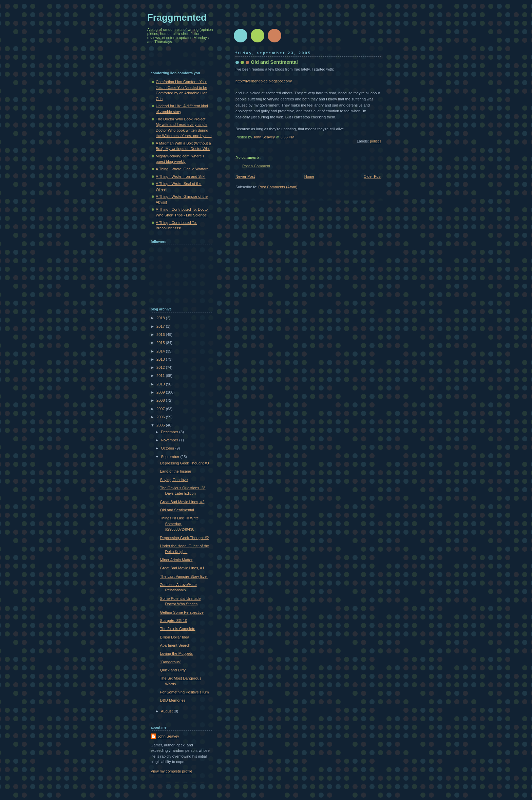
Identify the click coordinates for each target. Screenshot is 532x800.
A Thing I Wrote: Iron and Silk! (180, 176)
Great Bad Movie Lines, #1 (182, 568)
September (170, 457)
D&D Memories (173, 700)
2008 (161, 400)
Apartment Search (175, 645)
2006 (161, 417)
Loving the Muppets (176, 653)
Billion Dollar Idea (175, 637)
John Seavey (168, 736)
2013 (161, 359)
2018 (161, 318)
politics (376, 141)
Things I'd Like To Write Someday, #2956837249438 (179, 524)
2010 (161, 384)
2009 (161, 392)
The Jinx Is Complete (178, 629)
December (170, 432)
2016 (161, 335)
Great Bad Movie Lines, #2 (182, 502)
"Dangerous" (171, 662)
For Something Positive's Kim (185, 692)
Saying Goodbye (174, 480)
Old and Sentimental (177, 510)
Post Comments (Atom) (278, 187)
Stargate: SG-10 (174, 621)
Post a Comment (256, 166)
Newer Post (245, 176)
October (168, 448)
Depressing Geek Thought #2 (185, 538)
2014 (161, 351)
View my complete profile (172, 771)
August (167, 711)
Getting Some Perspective (182, 612)
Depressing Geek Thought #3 (185, 463)
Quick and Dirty (173, 670)
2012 (161, 367)
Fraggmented (177, 17)
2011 (161, 376)
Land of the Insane (176, 471)
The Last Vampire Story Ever (184, 576)
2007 (161, 409)
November (170, 440)
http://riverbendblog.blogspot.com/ (264, 81)
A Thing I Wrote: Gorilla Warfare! (183, 169)
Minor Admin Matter (176, 560)
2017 (161, 326)
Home (309, 176)
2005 (161, 425)
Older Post (373, 176)
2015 (161, 343)
